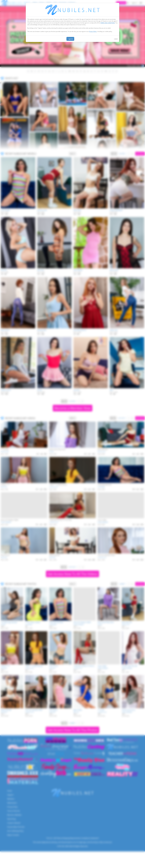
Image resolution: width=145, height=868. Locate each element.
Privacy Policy (93, 31)
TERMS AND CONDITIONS (108, 23)
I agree (70, 39)
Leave (116, 39)
